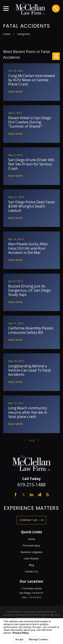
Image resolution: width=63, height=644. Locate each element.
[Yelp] (47, 495)
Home (32, 539)
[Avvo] (40, 495)
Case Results (31, 558)
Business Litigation (32, 552)
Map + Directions (32, 597)
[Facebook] (16, 495)
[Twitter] (23, 495)
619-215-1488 (31, 485)
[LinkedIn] (32, 495)
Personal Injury (31, 545)
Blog (32, 565)
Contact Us (31, 520)
